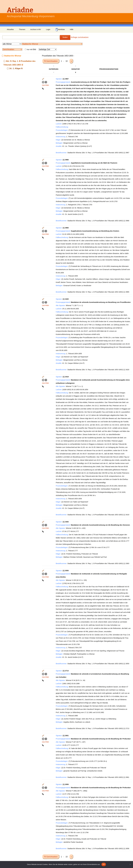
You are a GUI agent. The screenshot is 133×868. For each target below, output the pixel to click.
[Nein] (130, 864)
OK (104, 864)
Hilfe (72, 29)
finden (65, 37)
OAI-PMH (45, 85)
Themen (22, 29)
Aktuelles (10, 29)
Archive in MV (36, 29)
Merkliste (60, 30)
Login (48, 29)
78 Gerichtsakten (51, 61)
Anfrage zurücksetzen (80, 37)
